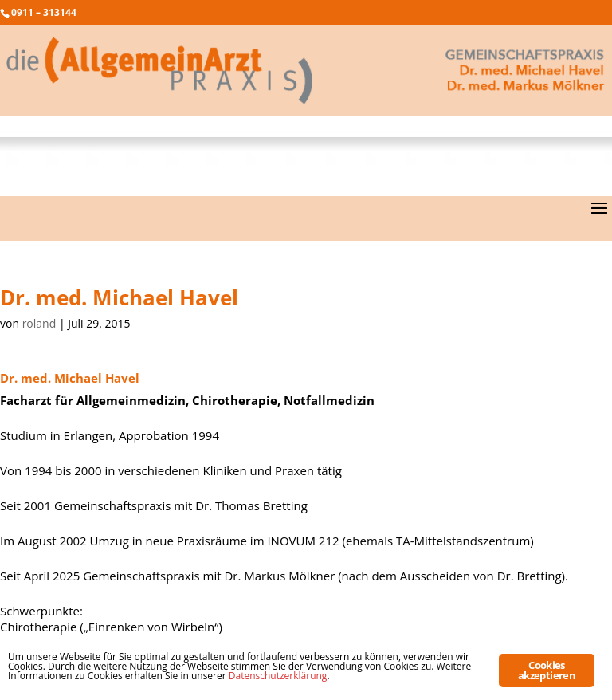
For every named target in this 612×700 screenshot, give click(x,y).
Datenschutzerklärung (278, 676)
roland (39, 323)
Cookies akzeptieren (547, 670)
